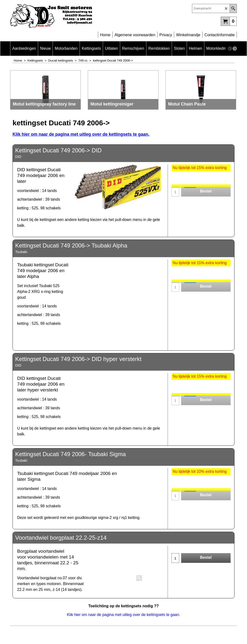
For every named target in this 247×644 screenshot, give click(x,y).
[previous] (230, 49)
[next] (235, 49)
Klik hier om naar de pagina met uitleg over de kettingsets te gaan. (81, 134)
